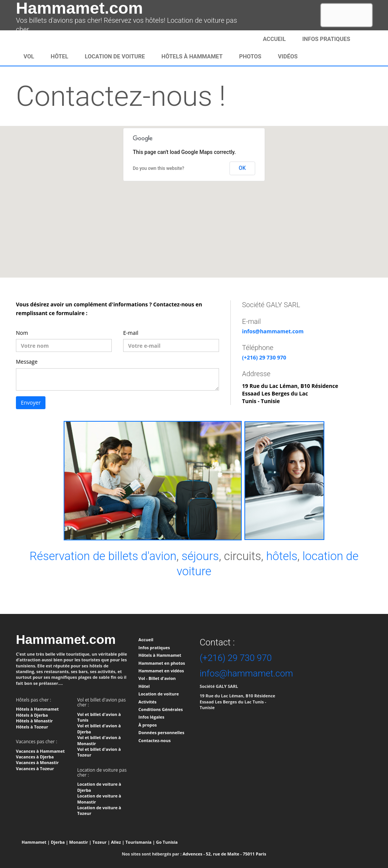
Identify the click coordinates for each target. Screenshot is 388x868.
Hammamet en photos (162, 663)
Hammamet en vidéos (161, 671)
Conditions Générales (160, 709)
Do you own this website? (159, 168)
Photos (250, 57)
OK (242, 168)
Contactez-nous (154, 740)
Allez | (118, 842)
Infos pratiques (154, 647)
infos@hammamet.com (273, 331)
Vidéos (288, 57)
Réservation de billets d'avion (103, 556)
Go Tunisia (167, 842)
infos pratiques (326, 39)
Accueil (274, 39)
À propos (147, 725)
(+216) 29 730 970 (264, 357)
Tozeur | (101, 842)
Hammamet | (36, 842)
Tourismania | (140, 842)
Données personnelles (161, 732)
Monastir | (81, 842)
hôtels (282, 556)
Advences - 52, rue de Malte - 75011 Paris (224, 854)
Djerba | (59, 842)
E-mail (131, 333)
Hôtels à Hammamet (192, 57)
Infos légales (151, 717)
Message (27, 362)
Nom (22, 333)
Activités (147, 702)
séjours (200, 556)
